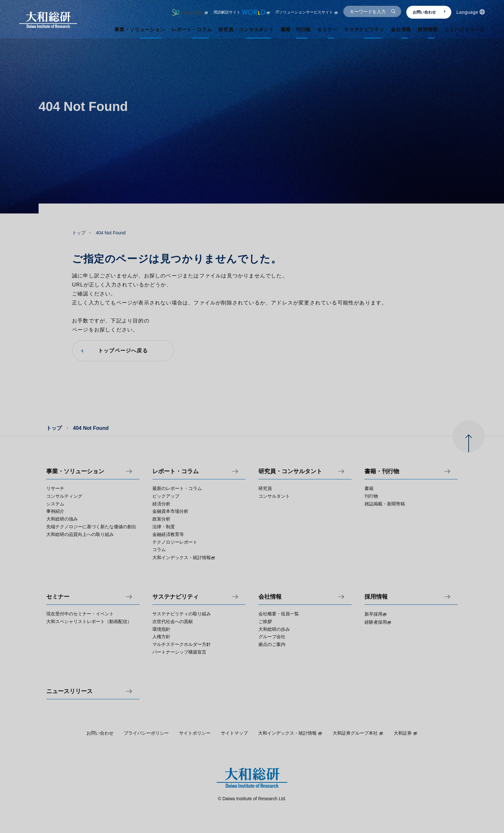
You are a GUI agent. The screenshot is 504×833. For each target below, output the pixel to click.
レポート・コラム (175, 471)
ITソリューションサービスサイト (307, 12)
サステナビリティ (175, 597)
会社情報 (270, 597)
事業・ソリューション (75, 471)
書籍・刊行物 (382, 471)
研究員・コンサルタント (290, 471)
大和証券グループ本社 (358, 733)
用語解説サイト (242, 12)
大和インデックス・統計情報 (290, 733)
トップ (79, 233)
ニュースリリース (69, 691)
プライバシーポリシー (146, 733)
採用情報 (376, 597)
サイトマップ (234, 733)
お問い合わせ (429, 12)
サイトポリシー (195, 733)
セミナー (58, 597)
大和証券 (406, 733)
